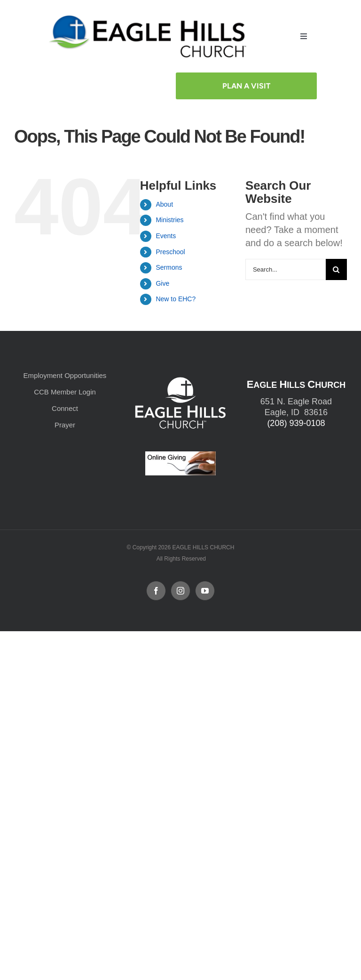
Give (162, 283)
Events (166, 236)
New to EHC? (176, 299)
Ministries (169, 220)
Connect (65, 408)
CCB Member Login (65, 392)
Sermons (169, 267)
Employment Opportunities (65, 375)
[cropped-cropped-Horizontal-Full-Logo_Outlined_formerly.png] (150, 18)
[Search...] (286, 269)
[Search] (336, 269)
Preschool (170, 252)
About (164, 204)
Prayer (65, 425)
